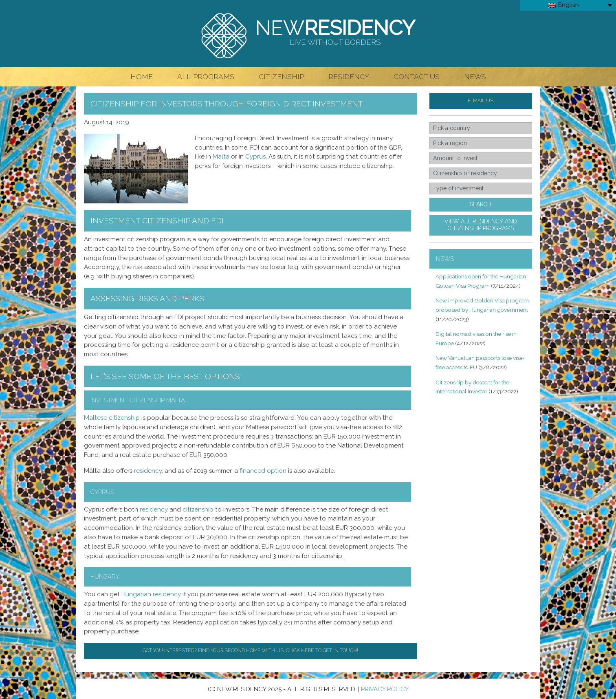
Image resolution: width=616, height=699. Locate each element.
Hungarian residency (151, 594)
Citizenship (281, 76)
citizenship (198, 509)
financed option (263, 471)
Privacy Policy (385, 689)
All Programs (206, 76)
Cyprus (255, 157)
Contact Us (417, 76)
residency (148, 471)
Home (142, 76)
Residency (349, 76)
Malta (221, 157)
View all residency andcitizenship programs (481, 225)
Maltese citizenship (112, 418)
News (475, 76)
